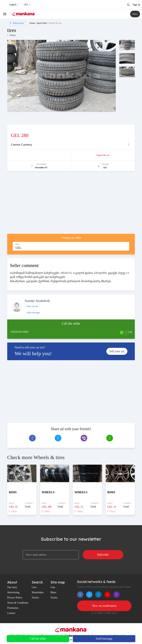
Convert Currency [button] (22, 145)
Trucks (35, 598)
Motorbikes (38, 592)
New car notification (104, 606)
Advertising (13, 592)
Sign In (136, 5)
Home (32, 23)
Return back (17, 23)
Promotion (13, 608)
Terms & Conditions (18, 603)
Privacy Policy (15, 598)
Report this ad (103, 155)
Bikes (53, 592)
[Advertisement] (71, 204)
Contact (11, 613)
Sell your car (117, 351)
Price (18, 244)
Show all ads (32, 306)
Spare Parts (42, 23)
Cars (34, 587)
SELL (135, 14)
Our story (12, 587)
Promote (39, 155)
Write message (33, 313)
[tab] (71, 145)
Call (130, 332)
